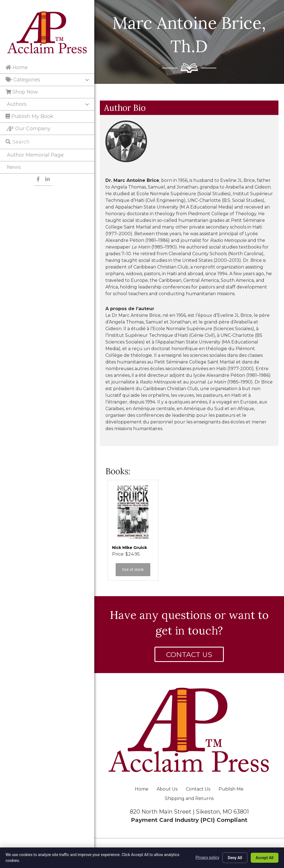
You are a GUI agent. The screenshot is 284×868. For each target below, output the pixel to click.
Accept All (265, 858)
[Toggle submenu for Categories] (87, 80)
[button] (189, 654)
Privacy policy (207, 857)
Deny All (235, 858)
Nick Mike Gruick (130, 548)
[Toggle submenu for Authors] (87, 104)
